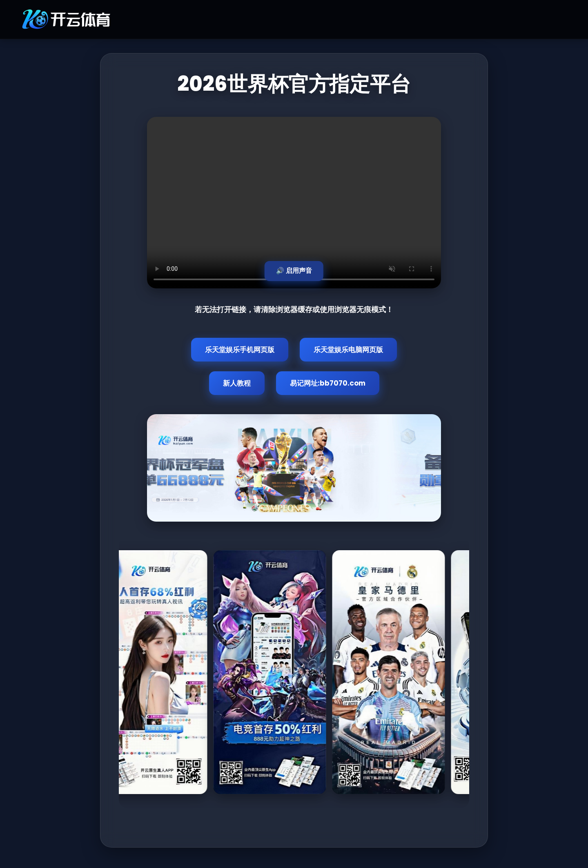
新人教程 (237, 383)
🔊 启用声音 (294, 271)
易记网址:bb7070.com (328, 383)
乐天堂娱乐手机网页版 (240, 350)
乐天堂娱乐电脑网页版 (348, 350)
